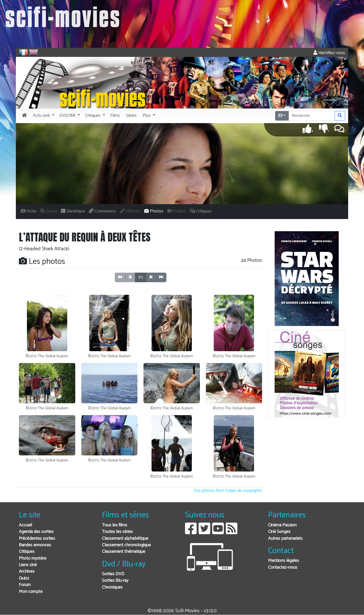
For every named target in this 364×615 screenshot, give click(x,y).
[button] (43, 116)
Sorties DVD (113, 574)
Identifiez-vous (329, 53)
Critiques (27, 552)
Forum (25, 585)
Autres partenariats (285, 539)
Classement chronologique (126, 545)
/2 (141, 277)
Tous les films (115, 525)
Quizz (24, 578)
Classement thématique (124, 552)
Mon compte (31, 592)
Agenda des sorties (36, 532)
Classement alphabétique (125, 539)
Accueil (25, 525)
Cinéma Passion (282, 525)
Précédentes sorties (37, 539)
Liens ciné (28, 565)
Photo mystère (33, 558)
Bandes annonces (35, 545)
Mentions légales (284, 561)
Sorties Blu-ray (115, 581)
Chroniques (112, 587)
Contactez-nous (283, 568)
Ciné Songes (279, 532)
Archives (27, 572)
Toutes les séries (117, 532)
